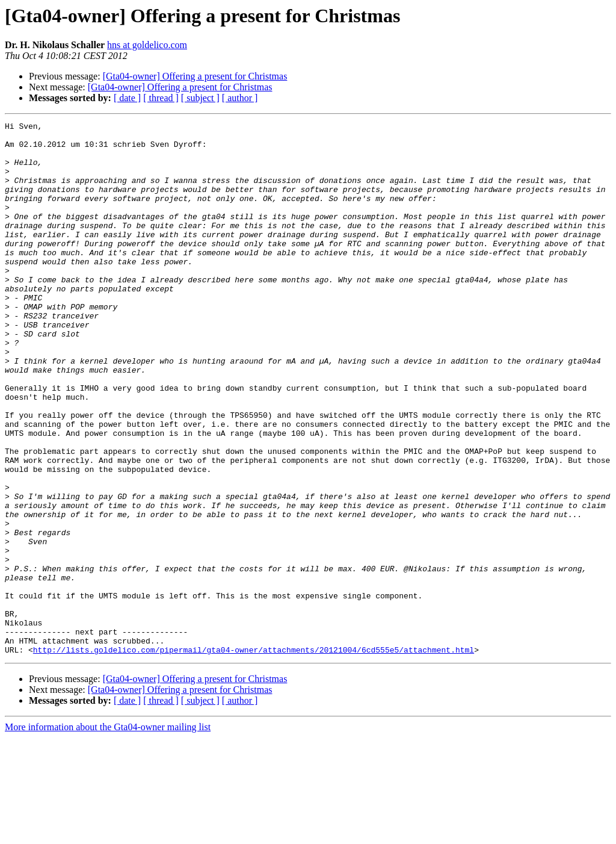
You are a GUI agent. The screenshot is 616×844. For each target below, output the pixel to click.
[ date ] (127, 98)
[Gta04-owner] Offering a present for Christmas (195, 76)
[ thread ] (161, 98)
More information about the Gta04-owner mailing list (108, 833)
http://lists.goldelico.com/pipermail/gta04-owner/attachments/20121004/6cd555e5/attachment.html (254, 756)
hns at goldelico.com (147, 45)
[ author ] (240, 98)
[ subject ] (200, 98)
